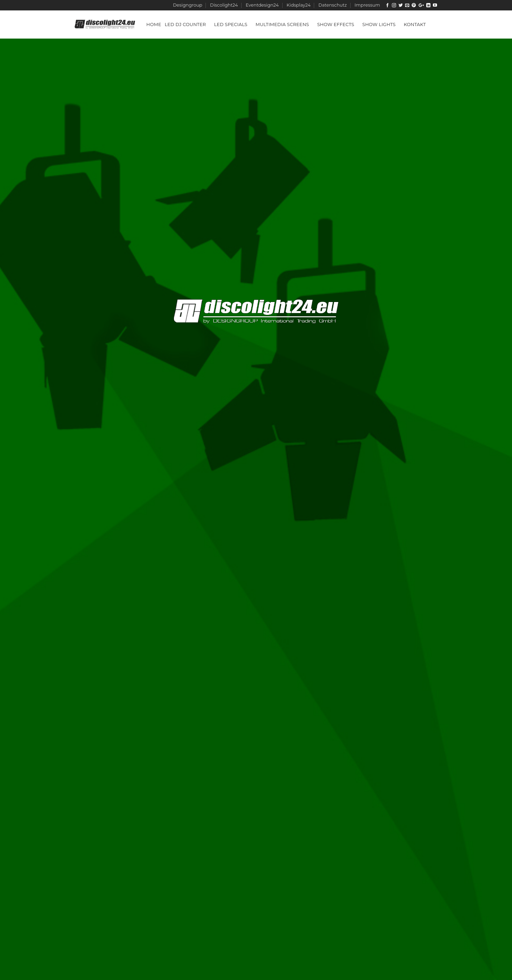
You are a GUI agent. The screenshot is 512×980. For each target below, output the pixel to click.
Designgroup (187, 5)
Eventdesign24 (262, 5)
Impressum (367, 5)
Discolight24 (224, 5)
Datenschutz (333, 5)
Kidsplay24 (298, 5)
